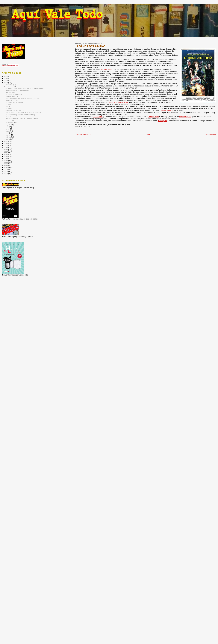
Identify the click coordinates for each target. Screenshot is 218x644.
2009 (6, 169)
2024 (6, 81)
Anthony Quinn (185, 117)
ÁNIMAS (8, 107)
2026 (6, 76)
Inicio (148, 134)
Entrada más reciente (83, 134)
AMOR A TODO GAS (12, 97)
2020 (6, 146)
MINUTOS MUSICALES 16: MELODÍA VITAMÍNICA (22, 119)
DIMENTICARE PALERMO (14, 103)
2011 (6, 165)
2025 (6, 78)
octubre (9, 121)
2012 (6, 163)
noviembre (10, 87)
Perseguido (163, 121)
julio (8, 127)
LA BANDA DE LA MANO (14, 95)
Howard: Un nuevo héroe (118, 102)
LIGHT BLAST (10, 93)
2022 (6, 141)
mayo (8, 131)
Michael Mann (107, 69)
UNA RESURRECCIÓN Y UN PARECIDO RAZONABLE (23, 113)
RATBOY (8, 105)
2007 (6, 174)
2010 (6, 167)
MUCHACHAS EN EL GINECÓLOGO (18, 91)
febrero (9, 137)
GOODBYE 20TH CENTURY (15, 111)
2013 (6, 161)
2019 (6, 148)
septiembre (10, 123)
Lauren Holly (98, 117)
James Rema (154, 117)
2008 (6, 172)
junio (8, 129)
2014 (6, 159)
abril (8, 133)
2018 (6, 150)
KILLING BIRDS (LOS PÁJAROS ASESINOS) (20, 115)
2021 (6, 143)
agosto (9, 125)
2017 (6, 152)
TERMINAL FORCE (12, 101)
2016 (6, 154)
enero (8, 139)
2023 (6, 83)
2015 (6, 156)
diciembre (9, 85)
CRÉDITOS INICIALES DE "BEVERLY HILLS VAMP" (22, 99)
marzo (8, 135)
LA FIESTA (9, 117)
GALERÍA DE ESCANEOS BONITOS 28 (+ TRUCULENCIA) (25, 89)
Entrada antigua (210, 134)
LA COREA (9, 109)
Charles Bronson (167, 110)
